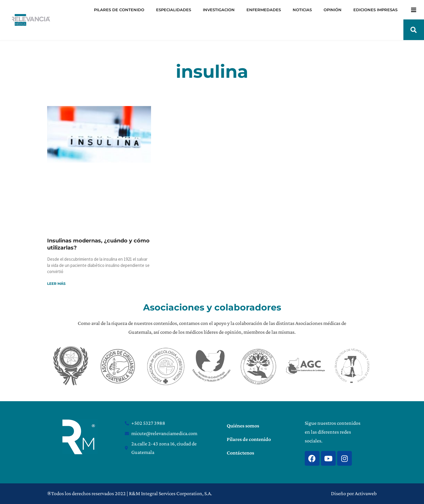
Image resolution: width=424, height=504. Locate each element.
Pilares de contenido (249, 439)
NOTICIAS (302, 10)
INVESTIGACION (219, 10)
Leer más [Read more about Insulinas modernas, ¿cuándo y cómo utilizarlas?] (56, 284)
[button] (414, 30)
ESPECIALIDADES (174, 10)
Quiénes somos (243, 426)
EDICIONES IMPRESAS (375, 10)
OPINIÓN (333, 10)
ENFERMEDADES (264, 10)
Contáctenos (240, 453)
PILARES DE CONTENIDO (119, 10)
